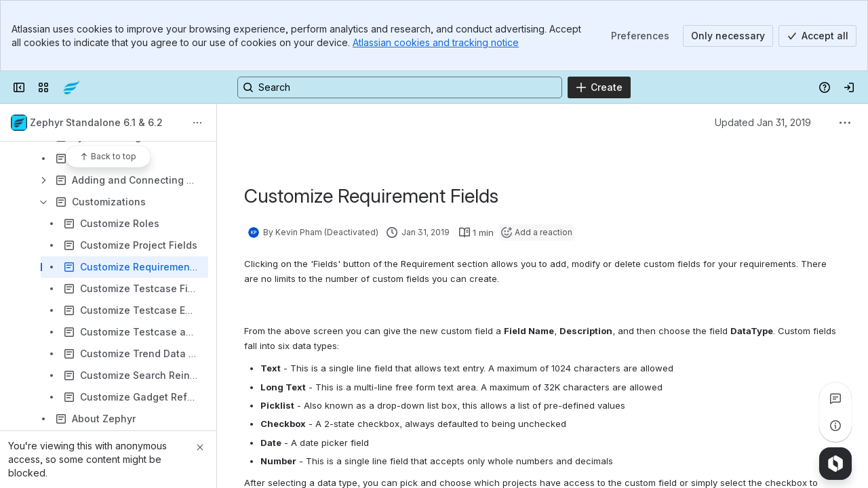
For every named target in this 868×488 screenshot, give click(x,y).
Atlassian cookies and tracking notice (436, 42)
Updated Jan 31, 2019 (763, 122)
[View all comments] (835, 399)
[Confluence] (71, 87)
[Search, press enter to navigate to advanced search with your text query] (400, 87)
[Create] (599, 87)
